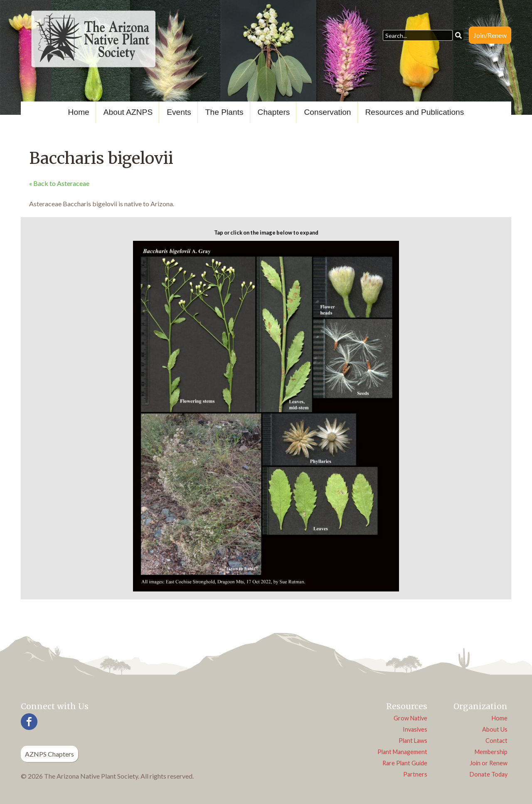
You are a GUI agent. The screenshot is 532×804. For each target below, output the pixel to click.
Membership (491, 752)
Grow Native (410, 718)
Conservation (327, 112)
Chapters (274, 112)
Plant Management (402, 752)
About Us (495, 729)
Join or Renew (489, 763)
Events (179, 112)
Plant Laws (413, 741)
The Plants (224, 112)
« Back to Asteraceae (59, 183)
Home (79, 112)
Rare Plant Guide (405, 763)
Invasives (415, 729)
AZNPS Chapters (49, 754)
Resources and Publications (415, 112)
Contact (496, 741)
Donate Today (489, 774)
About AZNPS (128, 112)
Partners (415, 774)
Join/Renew (490, 35)
